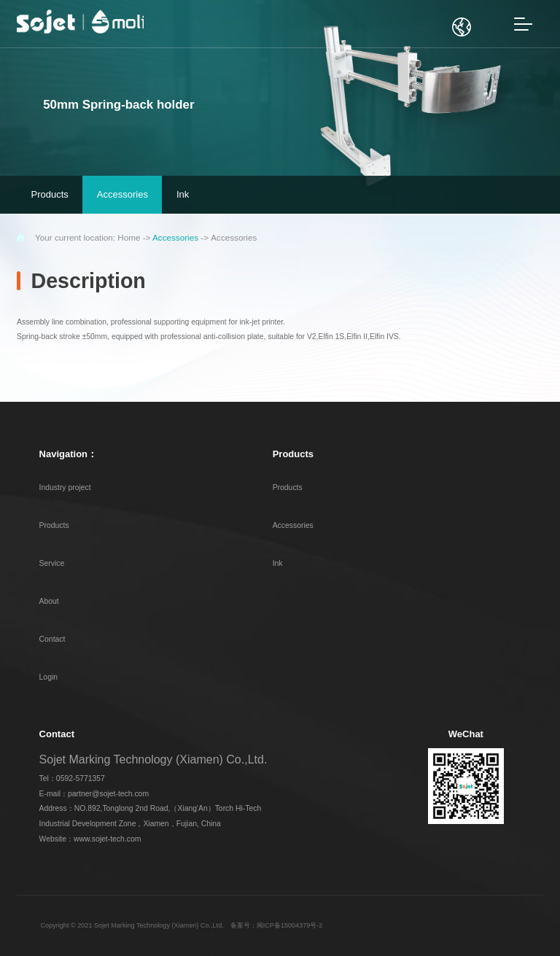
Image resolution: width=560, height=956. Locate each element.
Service (52, 563)
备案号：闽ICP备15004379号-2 (277, 925)
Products (54, 525)
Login (48, 677)
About (49, 601)
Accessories (175, 237)
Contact (52, 639)
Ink (278, 563)
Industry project (65, 487)
